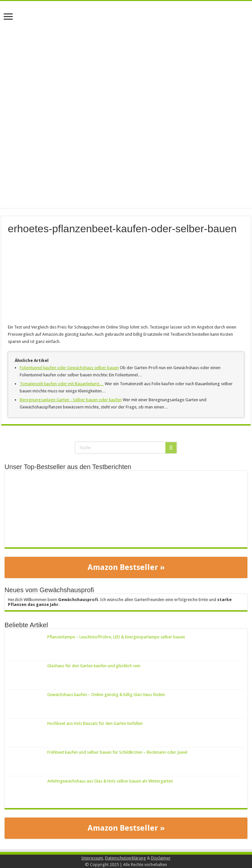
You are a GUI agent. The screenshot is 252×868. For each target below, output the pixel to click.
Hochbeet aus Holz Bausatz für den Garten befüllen (95, 723)
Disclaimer (161, 858)
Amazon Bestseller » (126, 567)
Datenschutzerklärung (126, 858)
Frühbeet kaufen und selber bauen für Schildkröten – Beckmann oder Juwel (117, 752)
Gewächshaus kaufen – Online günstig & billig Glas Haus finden (106, 695)
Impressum (92, 858)
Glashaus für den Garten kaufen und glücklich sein (94, 666)
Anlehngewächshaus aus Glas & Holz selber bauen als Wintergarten (110, 781)
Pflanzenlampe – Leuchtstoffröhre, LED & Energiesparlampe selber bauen (116, 637)
